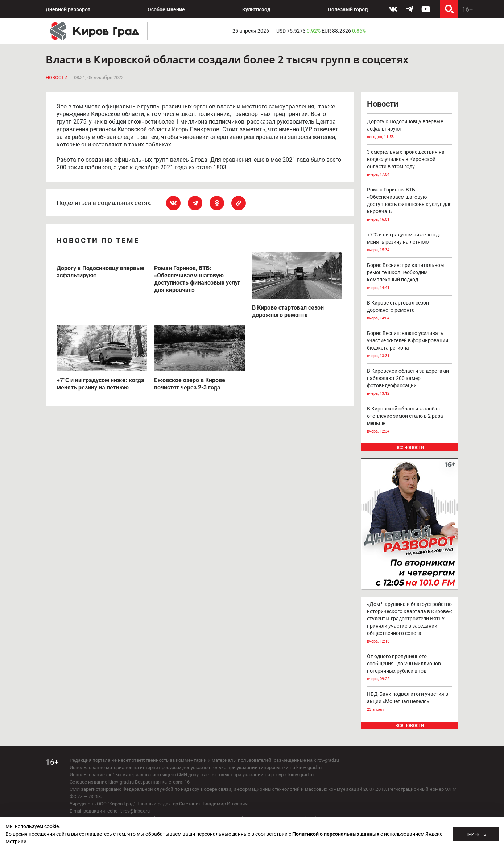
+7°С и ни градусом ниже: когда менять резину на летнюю (410, 243)
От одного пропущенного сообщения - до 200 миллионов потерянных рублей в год (410, 668)
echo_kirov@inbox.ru (129, 811)
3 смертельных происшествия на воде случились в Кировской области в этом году (410, 164)
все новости (410, 447)
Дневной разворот (68, 9)
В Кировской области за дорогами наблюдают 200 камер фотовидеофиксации (410, 383)
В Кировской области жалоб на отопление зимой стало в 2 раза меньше (410, 420)
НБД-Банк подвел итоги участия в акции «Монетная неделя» (410, 702)
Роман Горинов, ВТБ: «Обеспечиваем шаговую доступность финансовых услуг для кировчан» (410, 205)
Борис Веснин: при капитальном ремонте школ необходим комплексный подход (410, 277)
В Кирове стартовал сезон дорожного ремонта (410, 311)
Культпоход (256, 9)
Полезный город (348, 9)
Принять (476, 834)
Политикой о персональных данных (336, 834)
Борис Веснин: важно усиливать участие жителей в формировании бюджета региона (410, 345)
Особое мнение (166, 9)
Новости (57, 77)
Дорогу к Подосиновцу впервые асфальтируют (410, 130)
